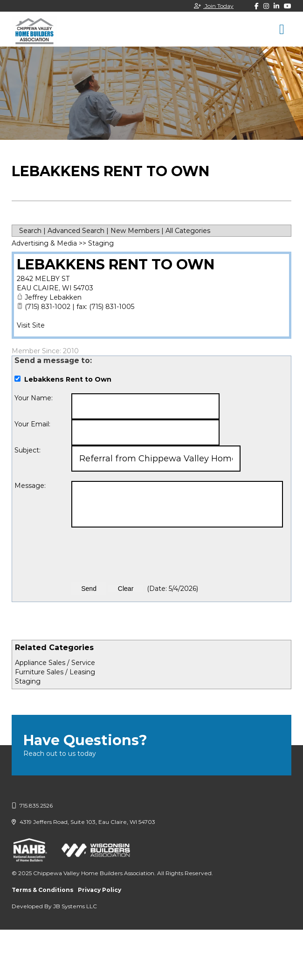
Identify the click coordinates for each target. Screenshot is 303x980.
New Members (135, 231)
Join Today (214, 6)
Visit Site (31, 325)
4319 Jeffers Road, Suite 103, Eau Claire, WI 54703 (83, 822)
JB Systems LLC (75, 906)
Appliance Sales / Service (55, 663)
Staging (28, 681)
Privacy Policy (100, 890)
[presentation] (142, 555)
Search (30, 231)
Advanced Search (76, 231)
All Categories (188, 231)
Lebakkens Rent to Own (116, 264)
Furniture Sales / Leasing (55, 672)
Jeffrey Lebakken (53, 297)
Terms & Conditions (42, 890)
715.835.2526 (32, 805)
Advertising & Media (44, 243)
